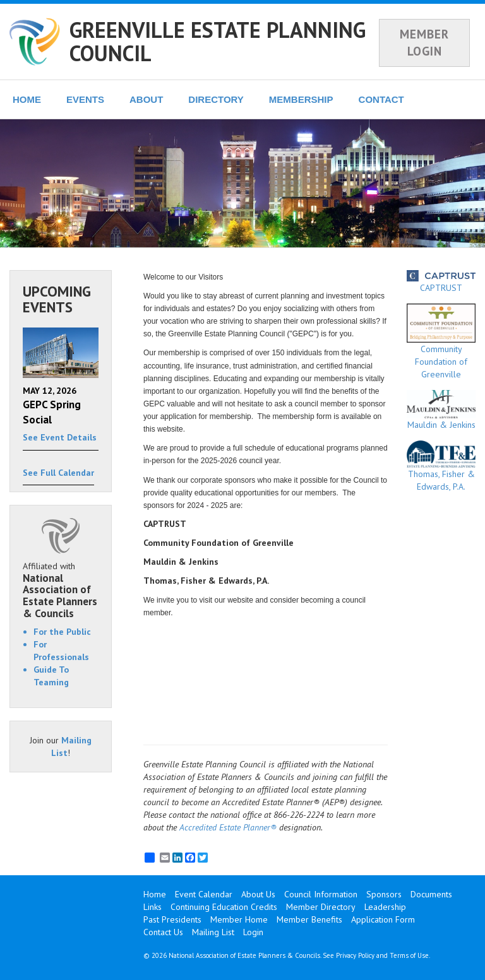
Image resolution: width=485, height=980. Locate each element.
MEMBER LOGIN (424, 43)
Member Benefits (309, 919)
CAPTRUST (441, 282)
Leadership (385, 907)
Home (155, 894)
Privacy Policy (355, 955)
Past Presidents (172, 919)
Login (253, 932)
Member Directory (321, 907)
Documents (431, 894)
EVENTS (85, 99)
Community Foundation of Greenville (441, 341)
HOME (27, 99)
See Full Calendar (58, 473)
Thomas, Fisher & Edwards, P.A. (441, 467)
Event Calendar (204, 894)
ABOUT (146, 99)
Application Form (383, 919)
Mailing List (213, 932)
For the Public (62, 632)
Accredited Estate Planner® (228, 827)
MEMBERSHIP (301, 99)
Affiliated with (61, 590)
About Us (258, 894)
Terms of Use (409, 955)
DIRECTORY (216, 99)
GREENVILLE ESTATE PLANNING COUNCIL (218, 41)
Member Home (239, 919)
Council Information (321, 894)
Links (153, 907)
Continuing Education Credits (224, 907)
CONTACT (381, 99)
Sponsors (384, 894)
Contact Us (163, 932)
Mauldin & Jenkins (441, 410)
